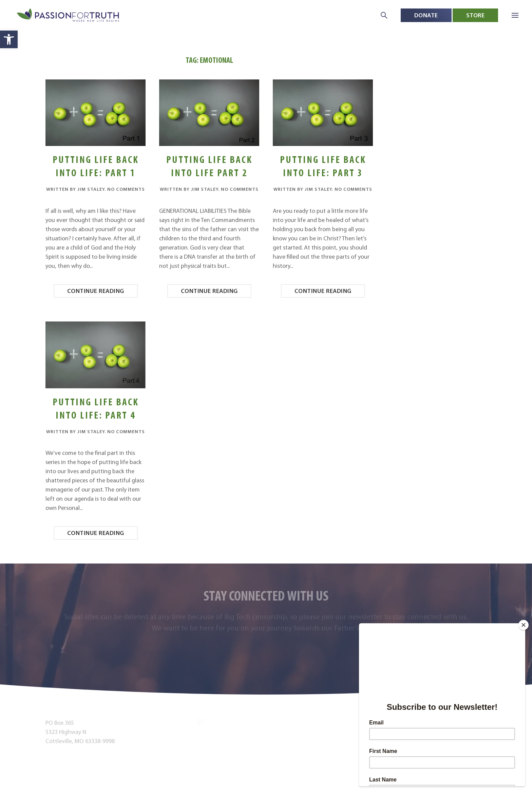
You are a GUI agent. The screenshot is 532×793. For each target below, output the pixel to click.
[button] (9, 39)
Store (476, 15)
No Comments (126, 189)
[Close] (524, 625)
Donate (426, 15)
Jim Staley (91, 189)
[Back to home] (69, 15)
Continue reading (96, 291)
